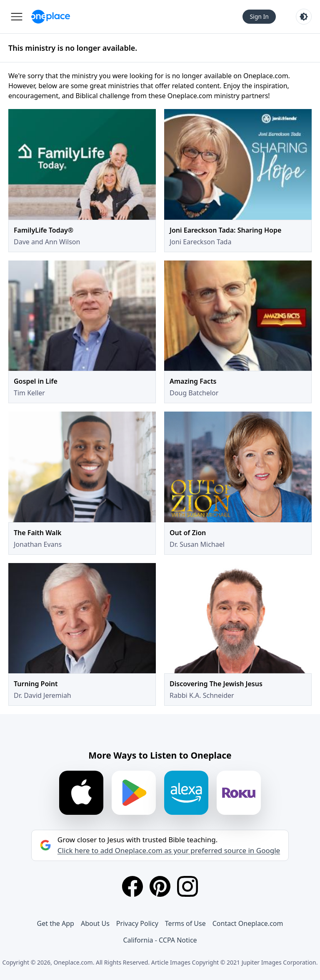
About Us (95, 923)
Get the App (56, 923)
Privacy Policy (137, 923)
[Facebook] (132, 886)
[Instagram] (187, 886)
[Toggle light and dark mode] (304, 17)
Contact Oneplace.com (248, 923)
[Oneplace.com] (51, 17)
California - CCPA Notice (160, 940)
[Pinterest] (160, 886)
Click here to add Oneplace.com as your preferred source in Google (169, 851)
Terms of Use (185, 923)
